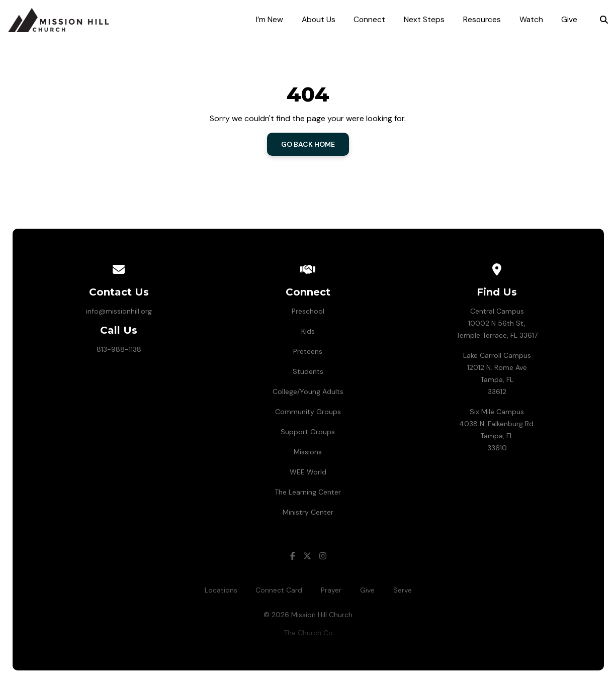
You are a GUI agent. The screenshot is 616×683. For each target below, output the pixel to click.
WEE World (308, 472)
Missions (308, 452)
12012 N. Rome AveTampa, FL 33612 (497, 379)
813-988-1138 (119, 349)
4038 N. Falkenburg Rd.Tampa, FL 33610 (497, 436)
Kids (308, 331)
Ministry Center (308, 512)
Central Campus (497, 311)
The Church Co (308, 633)
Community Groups (308, 412)
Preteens (308, 351)
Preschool (308, 311)
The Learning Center (308, 492)
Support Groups (308, 432)
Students (308, 371)
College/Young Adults (308, 392)
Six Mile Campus (497, 412)
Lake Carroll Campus (497, 355)
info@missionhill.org (119, 311)
